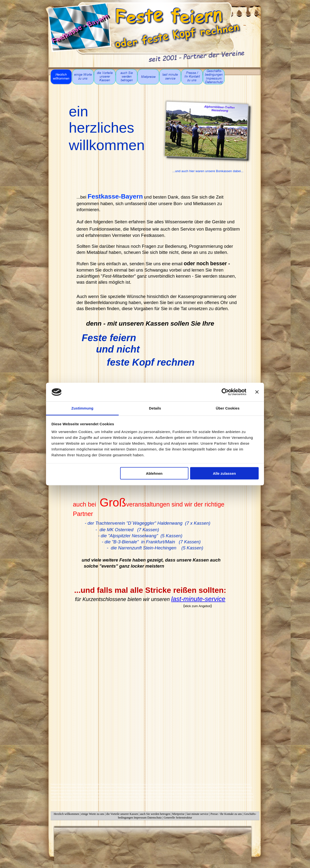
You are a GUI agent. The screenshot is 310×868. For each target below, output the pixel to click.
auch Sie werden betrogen (155, 814)
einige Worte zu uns (93, 814)
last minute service (198, 814)
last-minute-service (198, 599)
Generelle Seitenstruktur (178, 818)
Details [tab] (155, 408)
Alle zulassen (224, 473)
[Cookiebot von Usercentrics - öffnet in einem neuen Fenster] (225, 392)
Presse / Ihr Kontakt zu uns (226, 814)
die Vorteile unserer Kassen (122, 814)
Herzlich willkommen (66, 814)
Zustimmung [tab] (82, 408)
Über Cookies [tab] (228, 408)
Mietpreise (178, 814)
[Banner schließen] (257, 392)
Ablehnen (154, 473)
